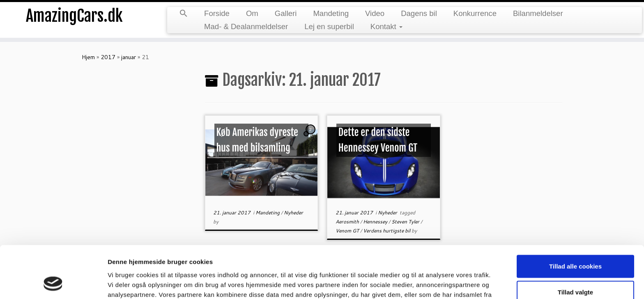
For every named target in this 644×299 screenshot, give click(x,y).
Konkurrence (475, 13)
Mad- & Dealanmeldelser (246, 26)
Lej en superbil (329, 26)
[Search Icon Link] (184, 14)
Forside (217, 13)
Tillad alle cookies (575, 218)
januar (129, 57)
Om (252, 13)
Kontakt (386, 26)
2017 (108, 57)
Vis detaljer (427, 283)
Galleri (286, 13)
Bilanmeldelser (538, 13)
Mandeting (331, 13)
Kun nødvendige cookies (575, 270)
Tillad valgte (575, 244)
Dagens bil (419, 13)
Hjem (88, 57)
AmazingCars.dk (74, 16)
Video (375, 13)
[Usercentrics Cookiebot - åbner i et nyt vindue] (53, 283)
